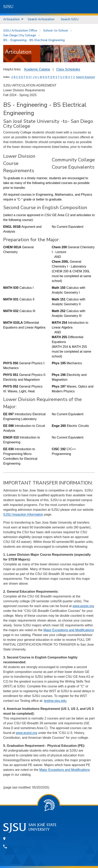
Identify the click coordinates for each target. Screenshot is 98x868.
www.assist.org (83, 606)
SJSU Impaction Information (23, 514)
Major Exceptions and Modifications (69, 630)
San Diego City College (20, 35)
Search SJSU (70, 19)
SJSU (8, 7)
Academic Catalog (37, 69)
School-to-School (56, 31)
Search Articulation (41, 19)
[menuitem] (12, 19)
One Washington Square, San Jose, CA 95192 (42, 838)
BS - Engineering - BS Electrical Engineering (34, 40)
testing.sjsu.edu (55, 701)
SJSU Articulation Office (20, 31)
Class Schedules (68, 69)
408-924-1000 (20, 847)
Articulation (11, 19)
